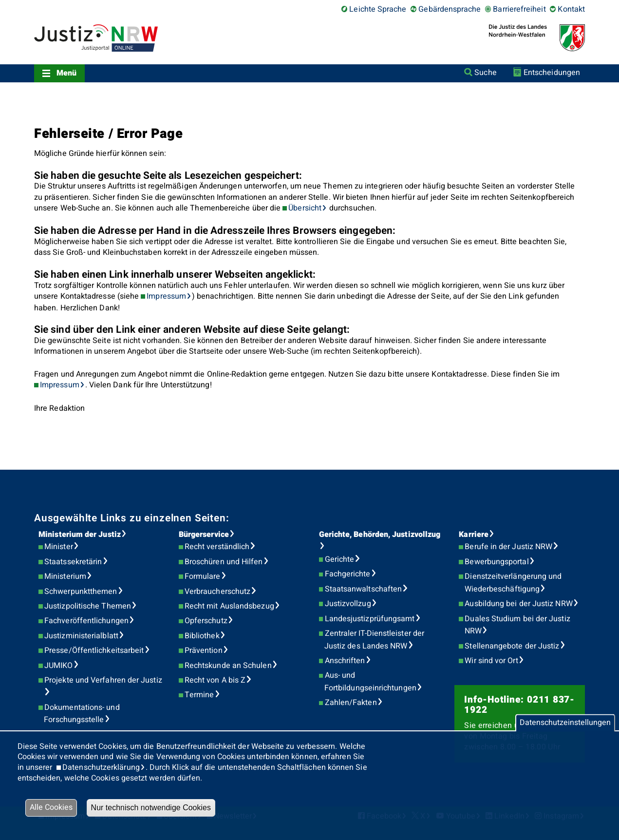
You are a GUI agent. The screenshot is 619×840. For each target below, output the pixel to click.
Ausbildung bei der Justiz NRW (518, 604)
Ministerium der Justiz (80, 535)
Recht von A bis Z (215, 680)
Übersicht (305, 208)
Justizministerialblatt (81, 636)
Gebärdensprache (450, 9)
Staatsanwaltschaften (364, 589)
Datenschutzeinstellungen (565, 723)
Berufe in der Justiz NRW (508, 547)
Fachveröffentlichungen (86, 621)
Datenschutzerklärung (101, 767)
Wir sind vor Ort (491, 661)
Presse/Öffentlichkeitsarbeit (94, 650)
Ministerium (65, 576)
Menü (66, 73)
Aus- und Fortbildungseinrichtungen (370, 682)
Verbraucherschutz (217, 592)
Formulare (203, 576)
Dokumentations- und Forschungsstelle (82, 714)
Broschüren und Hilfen (224, 562)
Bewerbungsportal (497, 562)
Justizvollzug (348, 604)
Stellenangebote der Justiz (512, 646)
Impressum (166, 296)
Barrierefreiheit (519, 9)
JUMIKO (58, 666)
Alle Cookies (51, 807)
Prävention (204, 650)
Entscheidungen (552, 73)
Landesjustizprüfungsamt (370, 619)
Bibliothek (202, 636)
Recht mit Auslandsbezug (229, 606)
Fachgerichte (348, 574)
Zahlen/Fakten (351, 703)
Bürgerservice (204, 535)
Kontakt (571, 9)
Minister (59, 547)
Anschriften (345, 661)
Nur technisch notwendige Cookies (151, 808)
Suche (485, 73)
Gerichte (340, 559)
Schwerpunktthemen (81, 592)
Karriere (474, 535)
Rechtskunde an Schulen (228, 666)
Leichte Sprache (378, 9)
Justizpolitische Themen (88, 606)
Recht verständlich (217, 547)
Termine (199, 695)
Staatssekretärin (73, 562)
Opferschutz (206, 621)
